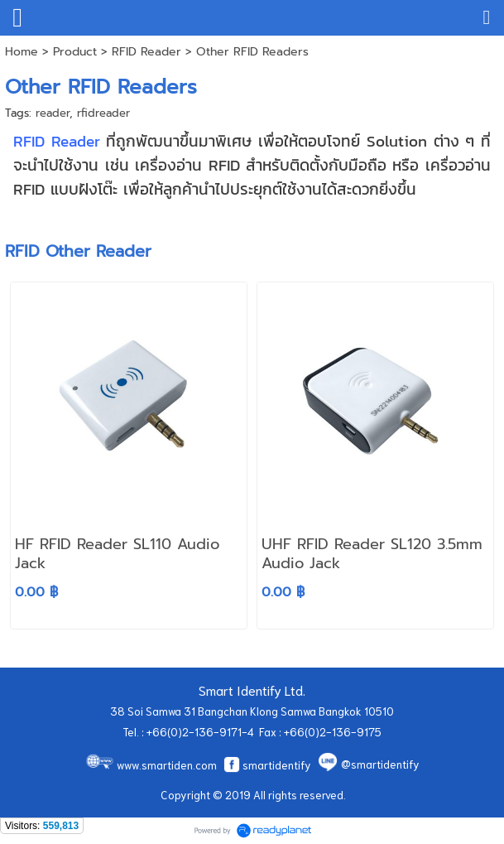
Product (75, 52)
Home (22, 52)
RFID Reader (146, 52)
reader (53, 113)
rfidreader (103, 113)
